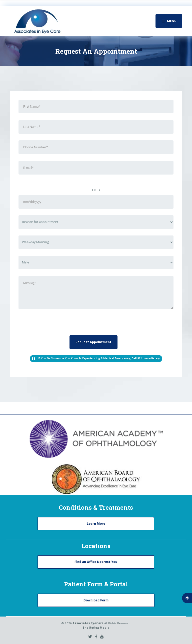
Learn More (96, 524)
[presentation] (56, 326)
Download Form (96, 600)
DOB (96, 190)
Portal (119, 584)
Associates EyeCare (88, 623)
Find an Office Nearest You (96, 562)
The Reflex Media (96, 628)
